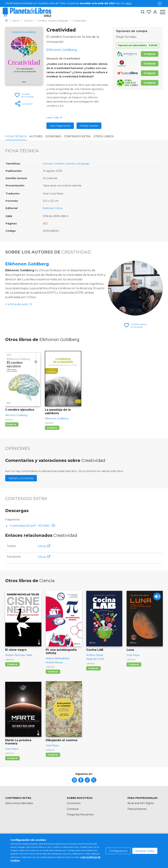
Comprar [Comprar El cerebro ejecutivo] (11, 424)
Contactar (73, 809)
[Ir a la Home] (6, 21)
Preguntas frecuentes (80, 815)
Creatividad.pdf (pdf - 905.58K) (32, 526)
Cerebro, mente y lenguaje (71, 164)
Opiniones (53, 136)
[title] (74, 780)
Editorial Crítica (53, 208)
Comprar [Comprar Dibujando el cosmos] (53, 755)
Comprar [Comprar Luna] (134, 664)
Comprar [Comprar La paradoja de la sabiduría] (52, 428)
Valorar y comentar (21, 478)
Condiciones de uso (85, 842)
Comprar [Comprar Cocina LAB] (93, 668)
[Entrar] (154, 12)
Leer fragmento (60, 126)
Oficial (44, 546)
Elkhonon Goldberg (27, 264)
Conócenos (74, 803)
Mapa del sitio (58, 842)
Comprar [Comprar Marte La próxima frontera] (12, 758)
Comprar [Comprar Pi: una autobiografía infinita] (53, 672)
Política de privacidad (144, 842)
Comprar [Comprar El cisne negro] (12, 664)
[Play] (157, 596)
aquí (128, 3)
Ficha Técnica (16, 136)
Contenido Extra (77, 136)
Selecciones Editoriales (19, 803)
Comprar (150, 54)
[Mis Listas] (148, 12)
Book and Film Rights (141, 803)
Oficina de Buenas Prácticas (146, 848)
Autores (36, 136)
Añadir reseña (89, 126)
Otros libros (103, 136)
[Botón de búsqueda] (143, 12)
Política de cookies (114, 842)
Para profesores (137, 809)
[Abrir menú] (163, 12)
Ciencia (48, 164)
